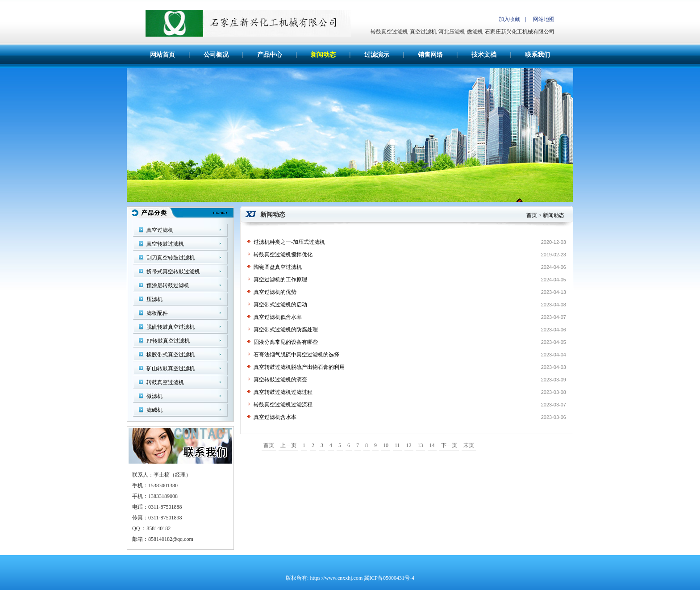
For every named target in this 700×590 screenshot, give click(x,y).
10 (386, 445)
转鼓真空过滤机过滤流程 (283, 405)
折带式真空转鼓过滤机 (173, 272)
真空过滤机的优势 (275, 292)
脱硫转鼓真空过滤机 (171, 327)
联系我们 (537, 55)
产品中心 (270, 55)
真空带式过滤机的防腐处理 (286, 330)
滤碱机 (154, 410)
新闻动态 (323, 55)
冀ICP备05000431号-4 (389, 578)
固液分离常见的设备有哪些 (286, 342)
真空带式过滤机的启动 (280, 305)
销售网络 (430, 55)
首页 (532, 215)
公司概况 (216, 55)
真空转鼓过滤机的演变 (280, 380)
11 (397, 445)
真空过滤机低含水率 (278, 317)
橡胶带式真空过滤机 (171, 355)
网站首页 (162, 55)
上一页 (288, 445)
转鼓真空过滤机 (165, 382)
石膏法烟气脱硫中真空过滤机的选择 (296, 355)
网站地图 (544, 19)
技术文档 (484, 55)
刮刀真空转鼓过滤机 (171, 258)
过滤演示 (377, 55)
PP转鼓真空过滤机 (168, 341)
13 (421, 445)
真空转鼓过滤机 (165, 244)
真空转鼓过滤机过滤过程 (283, 392)
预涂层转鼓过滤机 (168, 285)
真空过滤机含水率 (275, 417)
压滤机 (154, 299)
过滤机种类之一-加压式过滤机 (289, 242)
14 (432, 445)
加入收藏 (509, 19)
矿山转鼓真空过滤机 (171, 368)
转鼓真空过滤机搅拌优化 (283, 255)
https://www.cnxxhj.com (336, 578)
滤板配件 (157, 313)
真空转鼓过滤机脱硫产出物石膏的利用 (299, 367)
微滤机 (154, 396)
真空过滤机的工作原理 (280, 280)
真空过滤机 (160, 230)
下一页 (449, 445)
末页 (469, 445)
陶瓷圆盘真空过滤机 (278, 267)
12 (409, 445)
